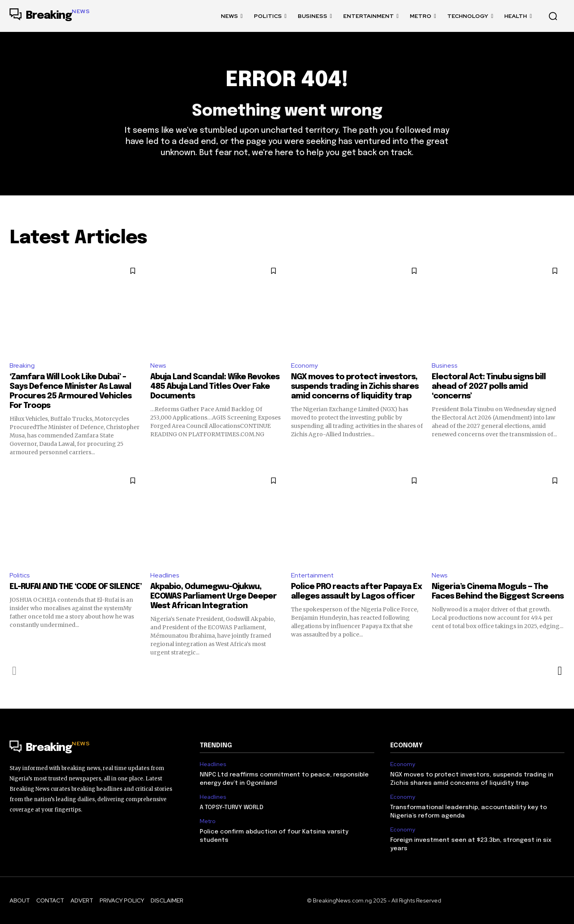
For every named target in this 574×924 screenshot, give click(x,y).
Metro (208, 822)
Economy (304, 366)
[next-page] (559, 671)
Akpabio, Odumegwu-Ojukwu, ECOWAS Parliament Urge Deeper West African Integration (213, 596)
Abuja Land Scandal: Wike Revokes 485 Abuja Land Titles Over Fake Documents (215, 387)
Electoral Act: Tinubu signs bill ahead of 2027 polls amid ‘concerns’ (489, 387)
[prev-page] (15, 671)
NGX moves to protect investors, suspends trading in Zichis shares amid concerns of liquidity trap (355, 387)
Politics (20, 576)
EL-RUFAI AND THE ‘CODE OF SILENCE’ (76, 587)
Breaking (22, 366)
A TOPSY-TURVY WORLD (232, 808)
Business (445, 366)
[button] (553, 16)
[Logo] (50, 16)
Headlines (165, 576)
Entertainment (313, 576)
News (158, 366)
